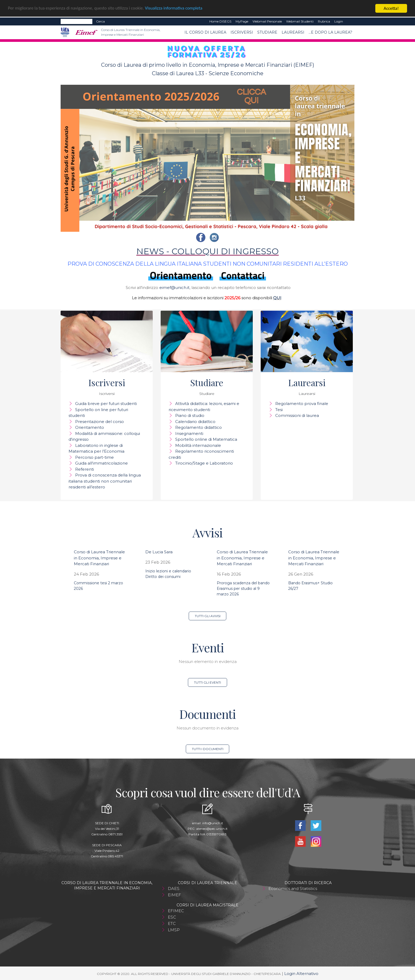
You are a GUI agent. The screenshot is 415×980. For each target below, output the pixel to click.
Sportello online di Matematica (206, 439)
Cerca (100, 21)
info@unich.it (213, 823)
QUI (277, 298)
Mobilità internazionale (198, 445)
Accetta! (391, 8)
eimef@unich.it (174, 288)
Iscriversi (242, 32)
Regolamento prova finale (302, 404)
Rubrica (324, 21)
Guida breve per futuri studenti (106, 404)
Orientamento (90, 427)
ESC (172, 917)
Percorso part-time (94, 457)
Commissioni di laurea (297, 415)
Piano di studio (190, 415)
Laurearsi (293, 32)
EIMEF (174, 895)
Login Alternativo (301, 974)
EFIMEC (176, 911)
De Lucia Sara (159, 552)
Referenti (85, 469)
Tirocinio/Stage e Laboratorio (204, 463)
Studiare (267, 32)
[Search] (76, 21)
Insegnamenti (189, 433)
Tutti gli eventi (207, 682)
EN (350, 21)
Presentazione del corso (100, 422)
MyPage (242, 21)
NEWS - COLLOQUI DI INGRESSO (207, 251)
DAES (174, 888)
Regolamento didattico (199, 427)
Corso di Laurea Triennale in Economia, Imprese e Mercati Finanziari (99, 558)
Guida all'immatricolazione (102, 463)
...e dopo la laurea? (330, 32)
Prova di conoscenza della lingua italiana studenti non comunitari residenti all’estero (105, 481)
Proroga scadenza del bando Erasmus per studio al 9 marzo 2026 (243, 589)
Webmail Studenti (300, 21)
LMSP (174, 930)
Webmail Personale (267, 21)
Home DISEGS (220, 21)
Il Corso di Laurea (205, 32)
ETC (172, 923)
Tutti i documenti (208, 749)
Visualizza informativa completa (174, 9)
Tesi (279, 410)
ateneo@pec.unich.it (212, 829)
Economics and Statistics (293, 888)
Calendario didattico (195, 422)
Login (339, 21)
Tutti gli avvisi (208, 616)
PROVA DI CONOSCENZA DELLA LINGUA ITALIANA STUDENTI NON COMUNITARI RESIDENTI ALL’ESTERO (208, 264)
